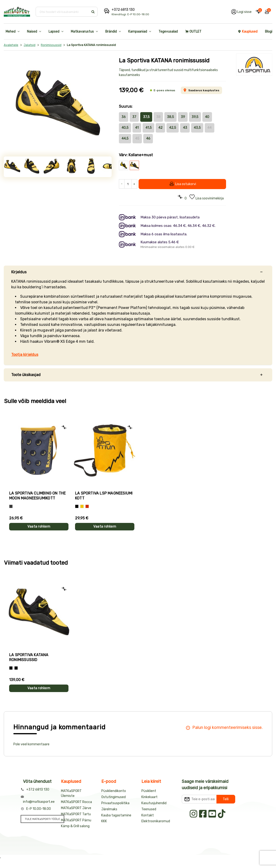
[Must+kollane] (11, 668)
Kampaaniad (138, 32)
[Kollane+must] (16, 668)
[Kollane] (82, 506)
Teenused (149, 809)
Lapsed (54, 32)
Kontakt (148, 815)
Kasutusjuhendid (154, 803)
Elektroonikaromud (156, 821)
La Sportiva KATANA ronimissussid (29, 657)
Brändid (111, 32)
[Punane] (87, 506)
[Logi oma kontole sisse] (241, 12)
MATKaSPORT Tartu (76, 814)
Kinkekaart (149, 797)
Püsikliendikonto (114, 791)
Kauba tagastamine (116, 815)
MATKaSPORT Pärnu (76, 820)
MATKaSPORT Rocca (76, 802)
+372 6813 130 (123, 10)
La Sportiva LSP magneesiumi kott (104, 496)
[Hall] (11, 506)
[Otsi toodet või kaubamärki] (63, 12)
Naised (32, 32)
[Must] (77, 506)
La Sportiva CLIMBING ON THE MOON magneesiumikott (37, 496)
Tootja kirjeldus (25, 355)
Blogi (269, 32)
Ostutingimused (113, 797)
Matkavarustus (82, 32)
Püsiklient (149, 791)
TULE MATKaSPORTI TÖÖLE (42, 819)
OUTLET (193, 32)
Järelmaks (109, 809)
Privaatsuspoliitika (115, 803)
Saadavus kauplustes (201, 90)
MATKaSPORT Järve (76, 808)
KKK (104, 821)
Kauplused (248, 32)
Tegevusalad (168, 32)
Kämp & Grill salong (75, 826)
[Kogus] (128, 184)
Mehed (11, 32)
